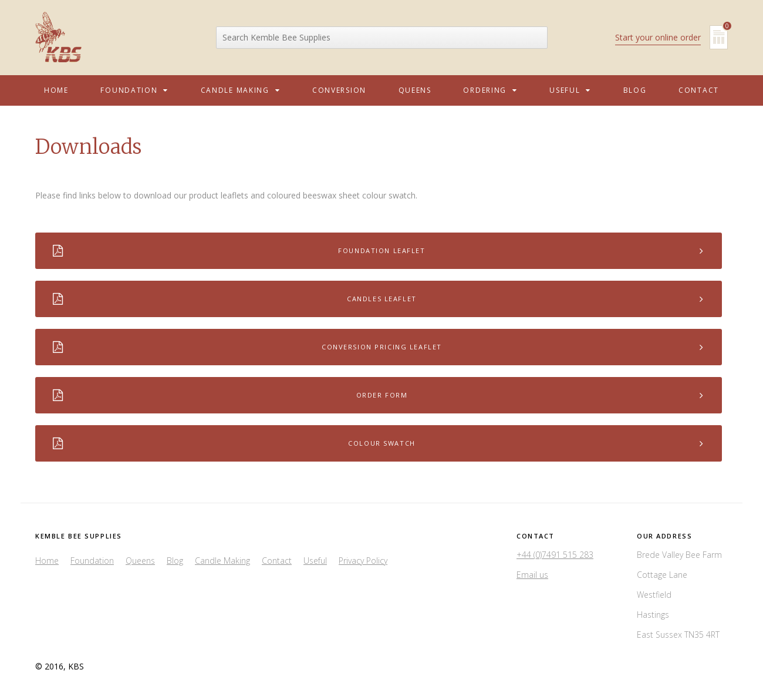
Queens (415, 90)
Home (56, 90)
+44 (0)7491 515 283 (555, 555)
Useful (570, 90)
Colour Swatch (379, 443)
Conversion (339, 90)
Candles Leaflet (379, 299)
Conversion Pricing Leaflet (379, 347)
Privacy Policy (363, 561)
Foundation (134, 90)
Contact (699, 90)
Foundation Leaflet (379, 251)
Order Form (379, 395)
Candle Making (241, 90)
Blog (635, 90)
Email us (532, 575)
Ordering (490, 90)
